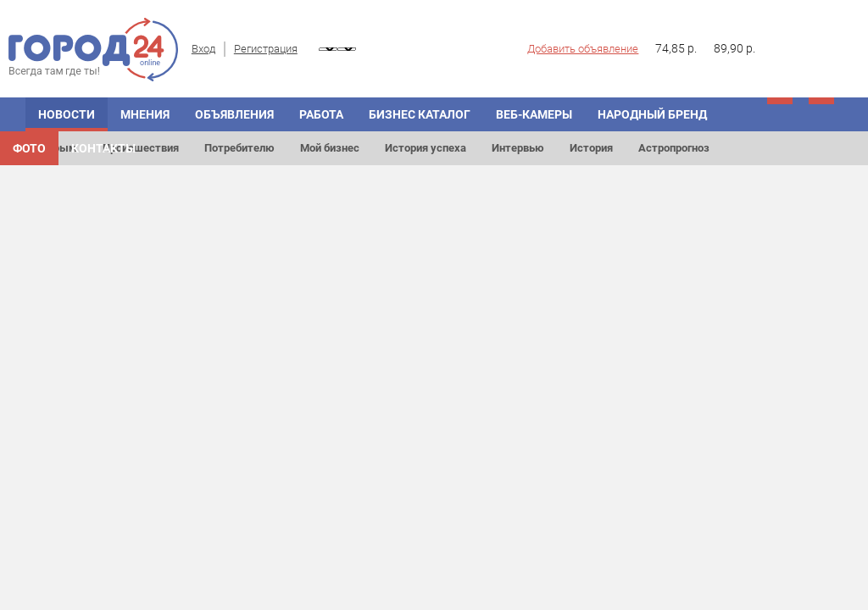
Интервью (518, 148)
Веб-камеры (534, 114)
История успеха (426, 148)
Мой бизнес (330, 148)
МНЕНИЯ (145, 114)
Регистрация (266, 49)
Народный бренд (652, 114)
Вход (203, 49)
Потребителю (239, 148)
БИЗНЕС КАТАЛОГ (420, 114)
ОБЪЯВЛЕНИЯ (234, 114)
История (591, 148)
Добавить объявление (583, 49)
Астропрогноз (674, 148)
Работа (321, 114)
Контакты (103, 148)
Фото (29, 148)
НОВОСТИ (67, 114)
